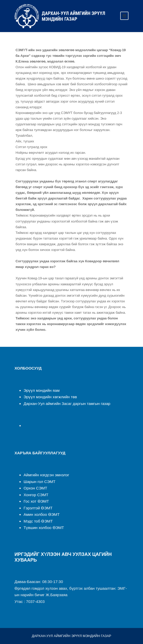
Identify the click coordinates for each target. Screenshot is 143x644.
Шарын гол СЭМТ (40, 482)
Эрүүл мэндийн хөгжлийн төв (50, 397)
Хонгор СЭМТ (36, 495)
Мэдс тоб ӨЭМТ (38, 521)
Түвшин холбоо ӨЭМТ (44, 528)
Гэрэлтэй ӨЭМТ (38, 508)
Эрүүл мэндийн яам (42, 390)
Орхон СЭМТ (35, 488)
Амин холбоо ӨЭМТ (42, 514)
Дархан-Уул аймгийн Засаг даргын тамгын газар (67, 404)
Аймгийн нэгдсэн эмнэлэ (46, 475)
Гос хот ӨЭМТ (36, 501)
